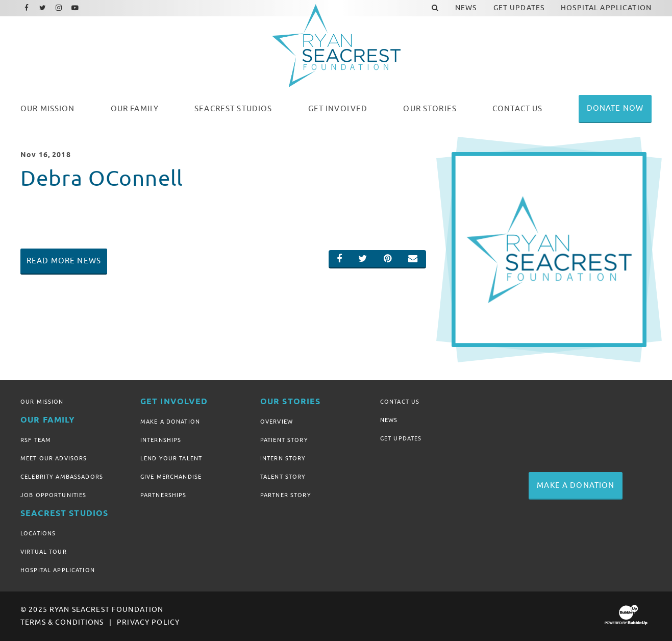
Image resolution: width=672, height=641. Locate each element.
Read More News (64, 261)
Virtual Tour (44, 552)
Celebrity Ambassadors (62, 477)
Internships (161, 440)
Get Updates (401, 438)
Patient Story (284, 440)
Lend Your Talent (171, 458)
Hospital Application (58, 570)
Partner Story (286, 495)
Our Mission (42, 402)
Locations (38, 533)
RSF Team (36, 440)
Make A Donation (170, 422)
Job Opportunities (53, 495)
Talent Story (283, 477)
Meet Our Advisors (54, 458)
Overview (277, 422)
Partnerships (164, 495)
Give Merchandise (171, 477)
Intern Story (283, 458)
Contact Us (400, 402)
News (389, 420)
